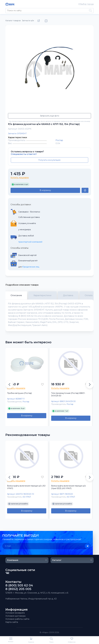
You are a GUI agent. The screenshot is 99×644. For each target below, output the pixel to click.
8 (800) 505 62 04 (19, 585)
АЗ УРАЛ (27, 497)
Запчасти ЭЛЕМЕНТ (17, 134)
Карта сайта (12, 622)
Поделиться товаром (39, 21)
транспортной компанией (30, 242)
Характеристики (42, 295)
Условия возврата (15, 613)
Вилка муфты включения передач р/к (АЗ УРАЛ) (26, 487)
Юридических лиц (31, 267)
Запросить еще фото (50, 116)
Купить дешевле (20, 178)
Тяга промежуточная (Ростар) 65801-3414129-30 (68, 394)
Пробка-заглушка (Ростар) (19, 393)
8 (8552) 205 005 (18, 589)
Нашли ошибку (46, 21)
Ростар (59, 140)
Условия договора (15, 616)
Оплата (89, 295)
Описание (16, 295)
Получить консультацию (49, 160)
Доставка (68, 295)
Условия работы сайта (17, 619)
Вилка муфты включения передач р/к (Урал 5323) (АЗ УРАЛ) (69, 487)
